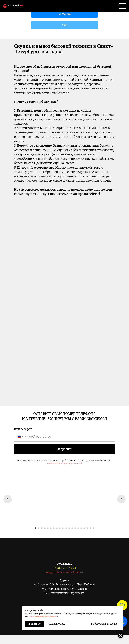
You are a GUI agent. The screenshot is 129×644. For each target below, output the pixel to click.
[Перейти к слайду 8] (57, 528)
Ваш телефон (23, 429)
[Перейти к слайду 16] (81, 528)
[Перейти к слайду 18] (87, 528)
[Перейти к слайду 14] (75, 528)
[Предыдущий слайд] (8, 499)
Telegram (64, 14)
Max (64, 25)
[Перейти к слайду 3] (42, 528)
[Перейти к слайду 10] (63, 528)
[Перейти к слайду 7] (54, 528)
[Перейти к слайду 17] (84, 528)
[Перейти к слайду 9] (60, 528)
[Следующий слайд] (121, 499)
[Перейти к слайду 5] (48, 528)
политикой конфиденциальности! (64, 463)
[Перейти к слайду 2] (39, 528)
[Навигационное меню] (122, 6)
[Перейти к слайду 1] (36, 528)
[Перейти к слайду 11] (66, 528)
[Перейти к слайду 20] (93, 528)
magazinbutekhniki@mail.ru (64, 572)
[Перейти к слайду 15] (78, 528)
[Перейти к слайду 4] (45, 528)
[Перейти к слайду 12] (69, 528)
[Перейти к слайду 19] (90, 528)
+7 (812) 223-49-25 (64, 568)
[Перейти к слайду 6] (51, 528)
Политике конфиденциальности (44, 617)
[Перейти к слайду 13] (72, 528)
